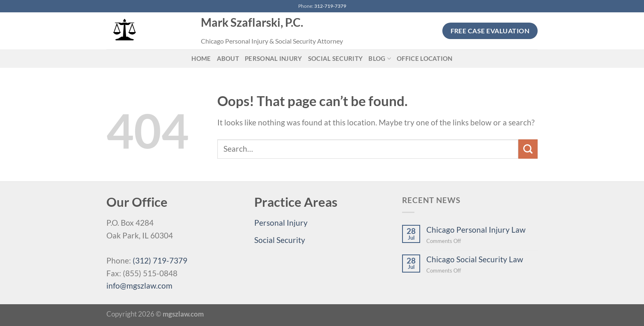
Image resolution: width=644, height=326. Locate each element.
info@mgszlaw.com (139, 286)
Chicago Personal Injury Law (476, 230)
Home (201, 58)
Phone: (322, 6)
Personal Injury (274, 58)
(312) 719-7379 (160, 260)
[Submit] (528, 149)
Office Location (425, 58)
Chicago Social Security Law (475, 259)
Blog (380, 59)
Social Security (336, 58)
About (228, 58)
